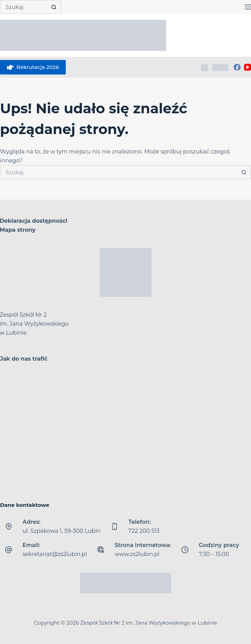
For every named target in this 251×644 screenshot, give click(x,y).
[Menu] (248, 7)
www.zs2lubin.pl (137, 554)
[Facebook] (237, 67)
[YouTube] (248, 67)
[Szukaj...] (24, 7)
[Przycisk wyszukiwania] (54, 7)
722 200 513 (144, 531)
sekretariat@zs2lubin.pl (55, 554)
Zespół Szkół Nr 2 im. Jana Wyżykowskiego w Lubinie (149, 623)
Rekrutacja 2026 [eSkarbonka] (33, 67)
